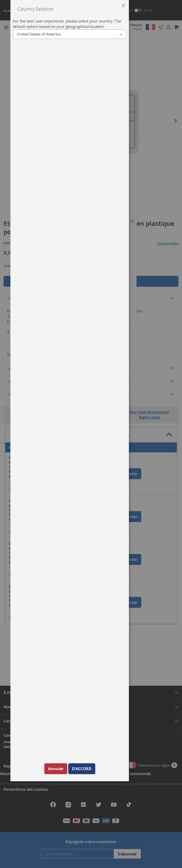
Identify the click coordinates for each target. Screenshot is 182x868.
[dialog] (96, 434)
